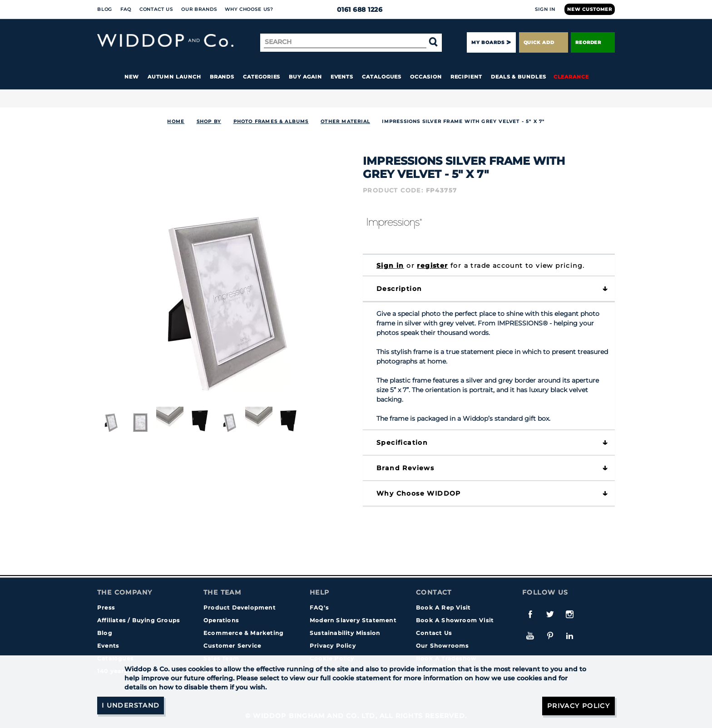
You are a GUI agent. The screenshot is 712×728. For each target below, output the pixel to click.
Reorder (593, 42)
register (432, 266)
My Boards (488, 42)
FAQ (126, 9)
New (132, 77)
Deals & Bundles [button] (519, 77)
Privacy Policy (333, 646)
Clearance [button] (571, 77)
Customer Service (232, 646)
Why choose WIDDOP (419, 493)
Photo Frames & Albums (271, 121)
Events (342, 77)
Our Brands (199, 9)
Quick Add (544, 42)
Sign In (545, 9)
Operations (221, 620)
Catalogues (382, 77)
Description (399, 289)
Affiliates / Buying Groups (138, 620)
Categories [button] (262, 77)
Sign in (390, 266)
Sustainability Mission (345, 633)
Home (176, 121)
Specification (402, 443)
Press (106, 607)
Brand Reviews (405, 468)
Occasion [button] (426, 77)
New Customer (590, 9)
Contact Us (156, 9)
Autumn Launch (174, 77)
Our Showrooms (443, 646)
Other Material (345, 121)
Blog (105, 9)
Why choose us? (249, 9)
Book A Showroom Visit (455, 620)
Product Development (240, 607)
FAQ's (319, 607)
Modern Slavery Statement (353, 620)
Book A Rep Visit (443, 607)
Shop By (209, 121)
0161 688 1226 (356, 10)
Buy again (305, 77)
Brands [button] (222, 77)
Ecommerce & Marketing (243, 633)
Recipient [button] (466, 77)
